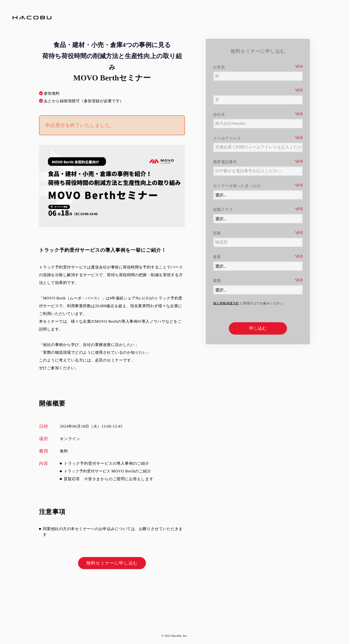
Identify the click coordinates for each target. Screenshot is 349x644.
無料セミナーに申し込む (112, 563)
